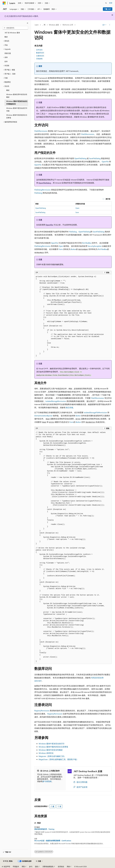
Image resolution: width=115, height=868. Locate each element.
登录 (111, 3)
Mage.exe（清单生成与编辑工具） (52, 756)
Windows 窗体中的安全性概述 (51, 750)
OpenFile (105, 162)
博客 (23, 866)
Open (77, 208)
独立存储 (69, 407)
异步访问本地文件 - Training (44, 829)
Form (61, 249)
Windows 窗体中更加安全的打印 (51, 744)
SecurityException (95, 246)
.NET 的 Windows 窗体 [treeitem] (12, 33)
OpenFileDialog (80, 158)
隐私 (37, 866)
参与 (31, 866)
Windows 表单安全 (46, 753)
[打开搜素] (106, 3)
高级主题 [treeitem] (8, 53)
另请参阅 (39, 59)
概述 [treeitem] (6, 37)
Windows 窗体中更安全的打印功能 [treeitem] (17, 110)
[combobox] (15, 28)
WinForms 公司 (68, 25)
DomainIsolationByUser (44, 416)
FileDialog (38, 193)
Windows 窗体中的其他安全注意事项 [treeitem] (17, 116)
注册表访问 (40, 56)
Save (77, 212)
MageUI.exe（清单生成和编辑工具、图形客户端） (58, 759)
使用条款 (61, 866)
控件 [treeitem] (6, 61)
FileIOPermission (41, 131)
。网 (44, 25)
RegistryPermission (42, 711)
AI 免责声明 (6, 866)
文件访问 (39, 50)
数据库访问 (40, 53)
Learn (37, 25)
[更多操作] (110, 25)
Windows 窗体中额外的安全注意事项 (53, 747)
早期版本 (16, 866)
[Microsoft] (4, 3)
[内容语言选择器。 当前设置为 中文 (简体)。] (8, 861)
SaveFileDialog (95, 158)
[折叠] (28, 23)
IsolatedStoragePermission (56, 401)
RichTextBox (87, 243)
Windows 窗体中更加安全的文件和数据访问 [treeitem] (17, 103)
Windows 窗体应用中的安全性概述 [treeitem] (17, 96)
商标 (68, 866)
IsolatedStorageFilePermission (95, 412)
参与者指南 (47, 781)
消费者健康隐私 (48, 866)
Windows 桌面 (54, 25)
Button (73, 249)
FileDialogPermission (43, 190)
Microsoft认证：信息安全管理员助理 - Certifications (53, 841)
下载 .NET (108, 9)
